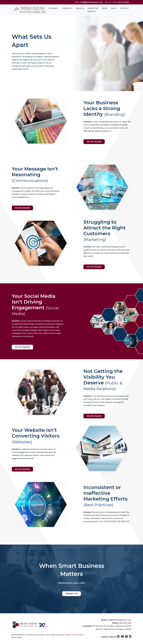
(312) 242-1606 (125, 623)
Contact (124, 8)
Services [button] (67, 8)
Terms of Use (77, 635)
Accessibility (17, 637)
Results (80, 8)
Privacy (68, 635)
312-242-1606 (123, 2)
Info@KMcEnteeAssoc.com (92, 2)
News (105, 8)
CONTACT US (71, 594)
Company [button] (53, 8)
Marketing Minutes (93, 10)
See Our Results (94, 142)
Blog (114, 8)
